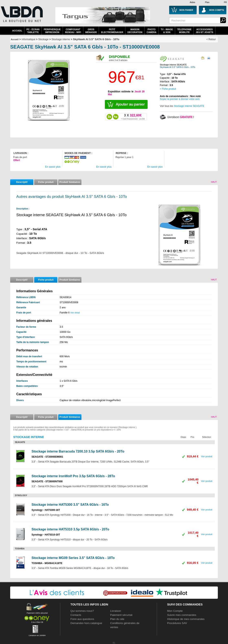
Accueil (17, 31)
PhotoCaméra (151, 31)
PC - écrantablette (33, 31)
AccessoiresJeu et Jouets (205, 31)
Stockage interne (61, 39)
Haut (214, 182)
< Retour (211, 39)
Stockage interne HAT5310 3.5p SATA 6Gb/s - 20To (70, 529)
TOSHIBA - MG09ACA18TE (47, 563)
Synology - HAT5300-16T (46, 510)
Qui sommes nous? (82, 611)
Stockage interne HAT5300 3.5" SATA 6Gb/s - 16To (70, 505)
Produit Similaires (70, 182)
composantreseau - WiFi (73, 31)
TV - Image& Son (167, 31)
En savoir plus (53, 167)
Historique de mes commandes (186, 619)
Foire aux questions (82, 619)
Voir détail (75, 313)
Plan (207, 2)
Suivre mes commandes (182, 615)
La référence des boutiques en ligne (21, 17)
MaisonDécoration (135, 31)
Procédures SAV (177, 623)
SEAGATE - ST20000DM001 (47, 457)
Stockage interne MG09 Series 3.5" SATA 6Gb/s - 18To (73, 558)
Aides (192, 2)
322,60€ (133, 117)
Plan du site (117, 619)
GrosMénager (91, 31)
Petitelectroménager (112, 31)
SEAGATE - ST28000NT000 (47, 481)
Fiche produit (46, 182)
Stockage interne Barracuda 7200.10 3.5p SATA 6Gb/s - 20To (78, 451)
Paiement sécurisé (121, 615)
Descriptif (22, 182)
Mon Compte (175, 611)
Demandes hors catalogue (86, 623)
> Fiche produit (168, 89)
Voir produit (207, 456)
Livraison (116, 611)
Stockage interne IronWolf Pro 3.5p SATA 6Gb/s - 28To (73, 476)
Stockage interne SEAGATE (189, 106)
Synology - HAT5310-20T (46, 535)
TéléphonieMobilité (184, 31)
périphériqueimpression (52, 31)
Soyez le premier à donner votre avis (180, 99)
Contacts (76, 615)
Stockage (43, 39)
